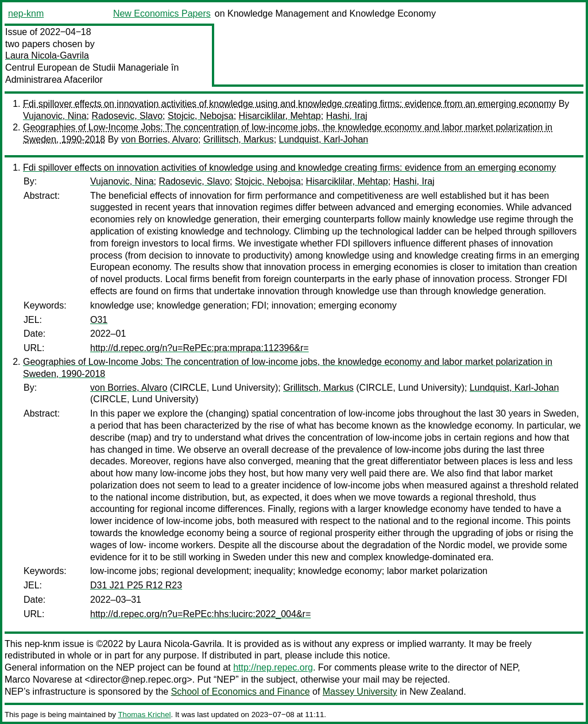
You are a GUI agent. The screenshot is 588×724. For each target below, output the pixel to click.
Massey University (360, 692)
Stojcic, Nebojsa (201, 116)
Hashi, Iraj (347, 116)
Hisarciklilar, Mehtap (280, 116)
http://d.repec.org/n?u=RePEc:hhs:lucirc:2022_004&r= (200, 614)
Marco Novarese (38, 679)
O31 (99, 320)
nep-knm (26, 14)
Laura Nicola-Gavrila (47, 55)
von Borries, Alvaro (160, 139)
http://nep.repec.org (273, 667)
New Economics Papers (162, 14)
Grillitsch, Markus (239, 139)
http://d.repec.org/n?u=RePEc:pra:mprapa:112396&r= (200, 348)
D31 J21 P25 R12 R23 (136, 585)
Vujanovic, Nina (55, 116)
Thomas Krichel (144, 715)
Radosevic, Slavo (127, 116)
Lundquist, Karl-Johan (324, 139)
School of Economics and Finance (241, 692)
